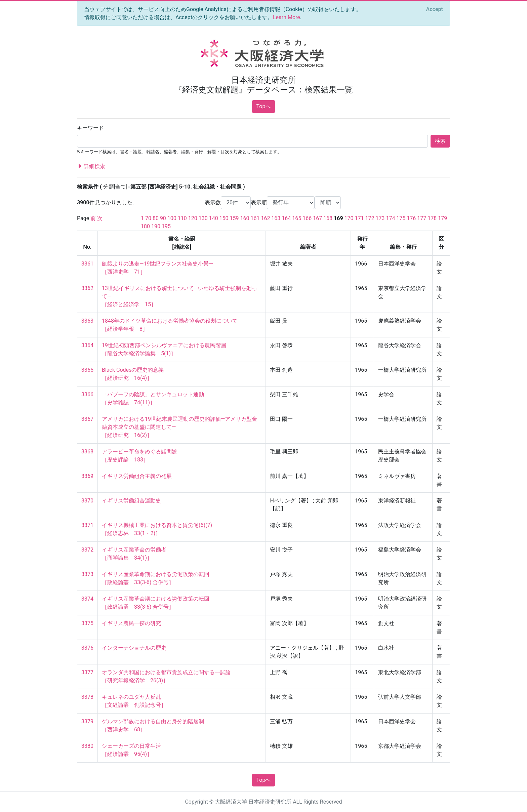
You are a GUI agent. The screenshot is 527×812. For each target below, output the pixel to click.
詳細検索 (91, 166)
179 (442, 218)
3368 (87, 452)
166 (307, 218)
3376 (87, 648)
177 (422, 218)
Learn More (287, 17)
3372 (87, 550)
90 (163, 218)
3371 (87, 525)
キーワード (90, 128)
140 (214, 218)
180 (145, 226)
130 (203, 218)
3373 (87, 574)
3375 (87, 623)
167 (317, 218)
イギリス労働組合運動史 (131, 501)
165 (297, 218)
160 (245, 218)
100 (172, 218)
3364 (87, 345)
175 (401, 218)
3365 (87, 370)
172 (370, 218)
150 (224, 218)
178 (432, 218)
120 (193, 218)
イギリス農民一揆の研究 (131, 623)
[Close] (435, 9)
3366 (87, 394)
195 (166, 226)
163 (276, 218)
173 (380, 218)
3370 (87, 501)
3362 (87, 288)
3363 (87, 321)
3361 (87, 264)
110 (182, 218)
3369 (87, 476)
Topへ (264, 106)
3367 (87, 419)
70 (148, 218)
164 (286, 218)
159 (234, 218)
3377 (87, 672)
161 (255, 218)
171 (359, 218)
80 (156, 218)
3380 (87, 746)
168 (328, 218)
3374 (87, 599)
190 (156, 226)
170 (349, 218)
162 (265, 218)
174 (390, 218)
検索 (440, 141)
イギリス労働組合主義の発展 (137, 476)
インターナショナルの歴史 (134, 648)
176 (411, 218)
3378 (87, 697)
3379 (87, 721)
